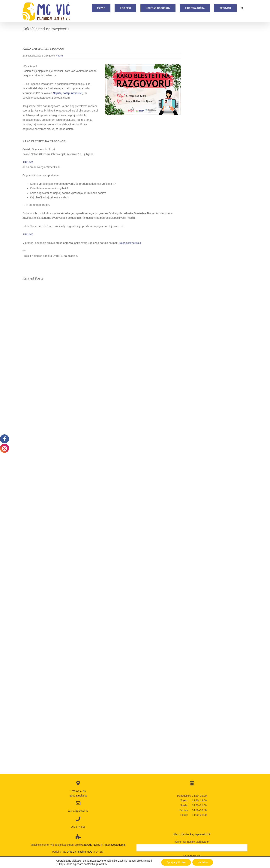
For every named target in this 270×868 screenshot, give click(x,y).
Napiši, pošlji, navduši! (68, 93)
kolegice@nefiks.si (130, 243)
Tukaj (58, 864)
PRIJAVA (28, 162)
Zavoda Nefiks (92, 845)
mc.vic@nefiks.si (78, 811)
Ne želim (203, 862)
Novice (59, 56)
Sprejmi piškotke (176, 862)
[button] (242, 8)
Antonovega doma (114, 845)
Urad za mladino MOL (79, 852)
